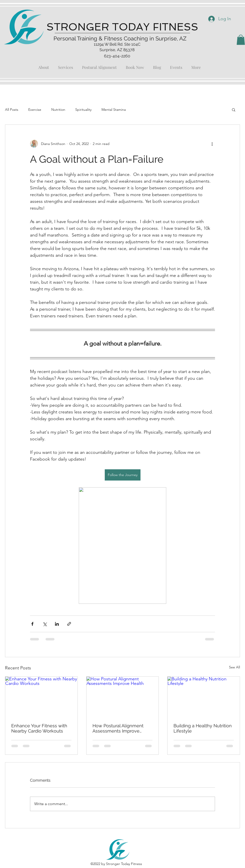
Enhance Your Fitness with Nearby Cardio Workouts (39, 728)
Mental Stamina (114, 110)
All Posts (12, 110)
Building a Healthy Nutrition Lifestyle (203, 728)
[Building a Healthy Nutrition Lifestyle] (204, 697)
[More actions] (212, 144)
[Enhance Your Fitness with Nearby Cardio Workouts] (41, 697)
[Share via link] (69, 624)
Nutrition (58, 110)
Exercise (35, 110)
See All (234, 667)
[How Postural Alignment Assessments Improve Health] (123, 697)
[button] (241, 40)
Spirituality (83, 110)
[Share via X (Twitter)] (45, 624)
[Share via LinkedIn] (57, 624)
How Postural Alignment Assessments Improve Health (118, 728)
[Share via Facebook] (32, 624)
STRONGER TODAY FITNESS (122, 27)
